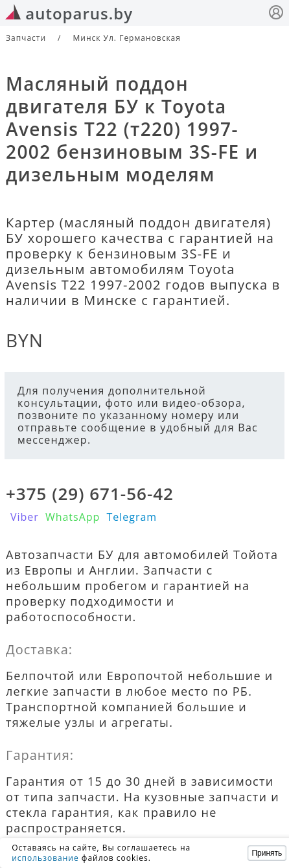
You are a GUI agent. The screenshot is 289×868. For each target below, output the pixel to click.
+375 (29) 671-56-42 (90, 494)
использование (45, 858)
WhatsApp (73, 517)
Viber (25, 517)
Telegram (132, 517)
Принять (267, 853)
